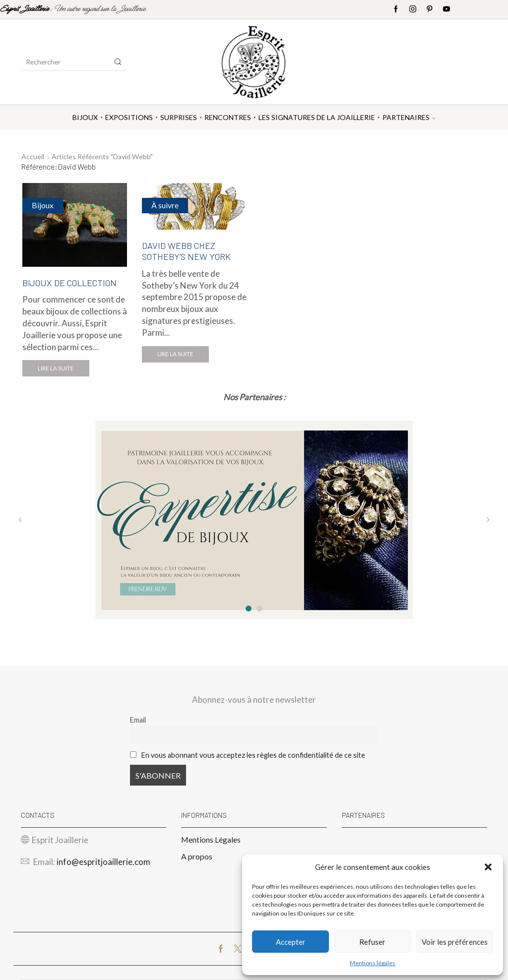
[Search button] (118, 62)
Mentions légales (373, 963)
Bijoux (85, 117)
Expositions (129, 117)
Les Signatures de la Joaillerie (317, 117)
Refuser (372, 942)
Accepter (291, 942)
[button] (488, 867)
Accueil (33, 156)
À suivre (165, 205)
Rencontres (228, 117)
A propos (197, 856)
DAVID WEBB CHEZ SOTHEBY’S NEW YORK (186, 251)
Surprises (179, 117)
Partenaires (409, 117)
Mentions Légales (211, 839)
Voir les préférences (455, 942)
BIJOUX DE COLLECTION (69, 283)
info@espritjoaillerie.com (103, 862)
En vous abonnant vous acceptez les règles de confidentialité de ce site (253, 755)
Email (138, 720)
